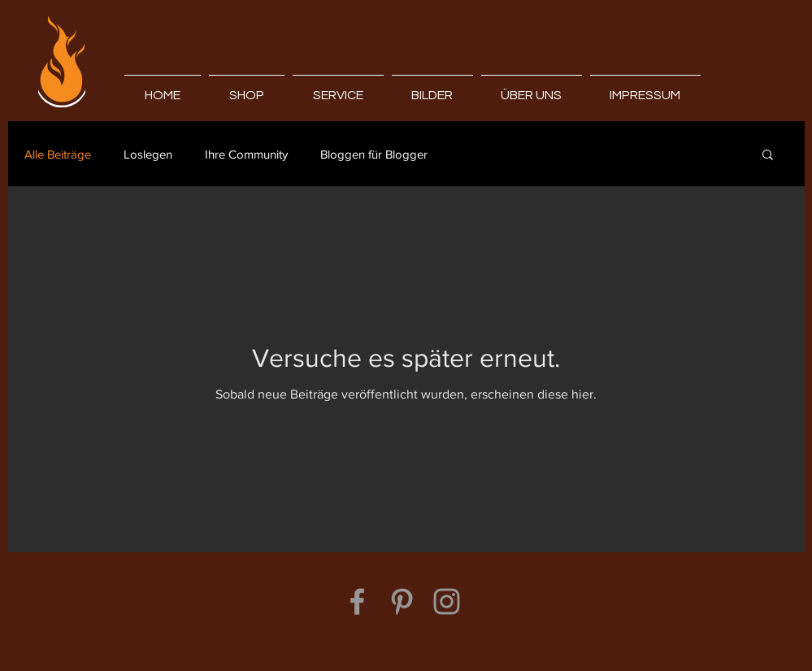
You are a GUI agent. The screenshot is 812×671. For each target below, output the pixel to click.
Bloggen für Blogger (374, 154)
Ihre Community (246, 154)
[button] (768, 156)
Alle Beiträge (58, 154)
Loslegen (148, 154)
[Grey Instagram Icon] (447, 601)
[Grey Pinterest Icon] (402, 601)
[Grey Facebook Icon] (357, 601)
